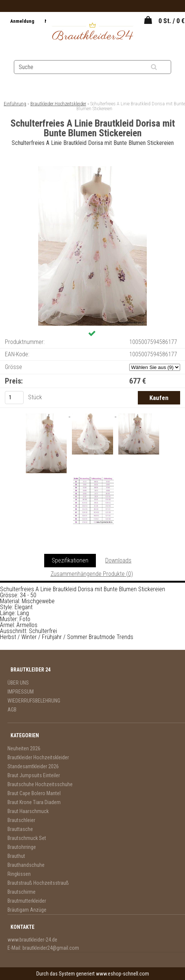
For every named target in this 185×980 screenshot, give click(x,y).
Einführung (15, 104)
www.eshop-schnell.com (122, 974)
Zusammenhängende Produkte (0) (92, 574)
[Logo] (92, 32)
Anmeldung (23, 21)
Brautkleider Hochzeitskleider (58, 104)
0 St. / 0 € (172, 21)
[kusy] (14, 398)
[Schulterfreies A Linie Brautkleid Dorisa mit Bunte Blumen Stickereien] (92, 169)
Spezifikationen (70, 560)
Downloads (118, 560)
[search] (163, 67)
